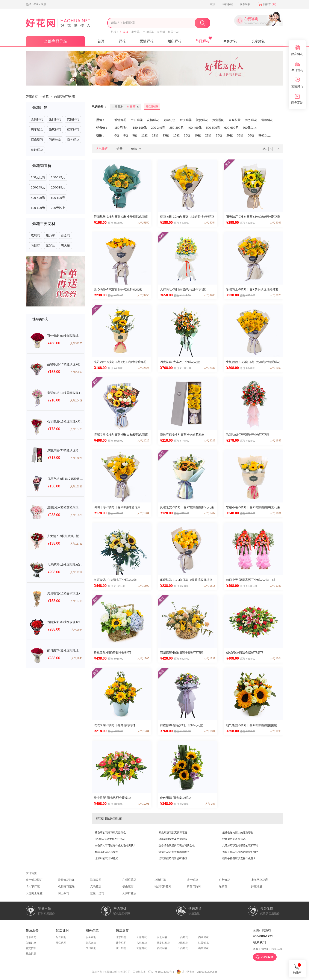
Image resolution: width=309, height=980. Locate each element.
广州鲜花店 (129, 880)
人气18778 (76, 429)
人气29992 (76, 372)
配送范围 (61, 943)
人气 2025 (143, 441)
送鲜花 (223, 886)
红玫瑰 (124, 32)
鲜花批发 (257, 886)
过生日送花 (97, 893)
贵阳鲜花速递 (66, 880)
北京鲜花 (121, 937)
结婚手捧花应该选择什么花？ (239, 858)
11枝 (144, 135)
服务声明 (91, 937)
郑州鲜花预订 (34, 880)
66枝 (251, 135)
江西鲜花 (183, 948)
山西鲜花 (183, 937)
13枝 (166, 135)
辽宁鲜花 (121, 943)
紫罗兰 (50, 245)
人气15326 (76, 487)
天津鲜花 (142, 937)
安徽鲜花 (142, 948)
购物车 (267, 4)
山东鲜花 (203, 948)
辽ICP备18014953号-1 (161, 972)
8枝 (126, 135)
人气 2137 (209, 368)
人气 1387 (276, 586)
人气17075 (76, 458)
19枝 (198, 135)
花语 (213, 4)
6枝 (117, 135)
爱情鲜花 (147, 41)
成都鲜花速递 (66, 886)
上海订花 (160, 880)
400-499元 (38, 198)
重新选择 (152, 107)
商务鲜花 (230, 41)
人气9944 (77, 630)
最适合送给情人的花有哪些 (238, 833)
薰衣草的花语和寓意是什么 (110, 833)
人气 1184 (209, 731)
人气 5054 (209, 223)
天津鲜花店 (129, 893)
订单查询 (31, 937)
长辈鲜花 (258, 41)
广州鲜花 (224, 880)
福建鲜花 (162, 948)
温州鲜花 (192, 880)
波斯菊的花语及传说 (234, 839)
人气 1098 (276, 731)
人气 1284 (143, 731)
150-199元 (58, 177)
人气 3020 (276, 295)
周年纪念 (37, 129)
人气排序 (102, 149)
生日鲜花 (148, 32)
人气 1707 (209, 513)
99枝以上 (265, 135)
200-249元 (38, 187)
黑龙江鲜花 (164, 943)
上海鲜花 (183, 943)
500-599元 (58, 198)
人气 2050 (276, 368)
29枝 (230, 135)
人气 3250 (143, 295)
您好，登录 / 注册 (36, 4)
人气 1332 (209, 658)
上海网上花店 (259, 880)
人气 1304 (276, 658)
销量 (120, 149)
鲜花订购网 (194, 886)
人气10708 (76, 601)
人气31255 (76, 343)
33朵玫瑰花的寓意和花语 (173, 833)
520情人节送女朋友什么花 (110, 839)
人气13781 (76, 544)
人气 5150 (143, 223)
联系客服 (245, 4)
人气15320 (76, 515)
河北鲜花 (162, 937)
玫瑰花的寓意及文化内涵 (173, 839)
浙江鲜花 (121, 948)
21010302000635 (207, 972)
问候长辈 (55, 140)
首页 (101, 41)
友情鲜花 (73, 119)
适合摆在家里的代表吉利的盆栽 (177, 845)
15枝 (176, 135)
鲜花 (122, 41)
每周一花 (173, 32)
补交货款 (31, 948)
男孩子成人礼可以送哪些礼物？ (240, 852)
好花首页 (32, 96)
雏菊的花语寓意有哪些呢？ (174, 852)
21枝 (208, 135)
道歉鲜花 (37, 150)
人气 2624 (143, 368)
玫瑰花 (35, 235)
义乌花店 (96, 886)
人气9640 (77, 658)
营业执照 (31, 954)
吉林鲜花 (142, 943)
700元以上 (58, 208)
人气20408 (76, 401)
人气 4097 (276, 223)
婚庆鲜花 (174, 41)
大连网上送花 (34, 893)
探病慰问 (37, 140)
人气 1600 (143, 586)
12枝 (155, 135)
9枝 (135, 135)
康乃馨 (161, 32)
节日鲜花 (202, 41)
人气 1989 (276, 441)
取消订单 (31, 943)
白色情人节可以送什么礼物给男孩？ (115, 845)
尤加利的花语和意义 (106, 858)
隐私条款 (91, 943)
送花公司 (96, 880)
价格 (137, 149)
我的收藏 (228, 4)
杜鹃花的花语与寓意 (106, 852)
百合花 (65, 235)
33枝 (240, 135)
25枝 (219, 135)
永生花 (135, 32)
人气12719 (76, 572)
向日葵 (35, 245)
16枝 (187, 135)
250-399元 (58, 187)
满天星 (65, 245)
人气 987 (210, 804)
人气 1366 (143, 658)
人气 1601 (276, 513)
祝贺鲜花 (73, 129)
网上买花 (64, 893)
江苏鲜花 (203, 943)
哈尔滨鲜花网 (163, 886)
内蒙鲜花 (203, 937)
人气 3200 (209, 295)
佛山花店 (128, 886)
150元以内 (38, 177)
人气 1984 (143, 513)
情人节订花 (33, 886)
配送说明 (61, 937)
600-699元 (38, 208)
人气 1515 (209, 586)
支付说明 (91, 948)
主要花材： (126, 107)
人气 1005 (143, 804)
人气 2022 (209, 441)
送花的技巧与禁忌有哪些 (173, 858)
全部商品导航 (56, 41)
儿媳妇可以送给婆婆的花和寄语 (240, 845)
